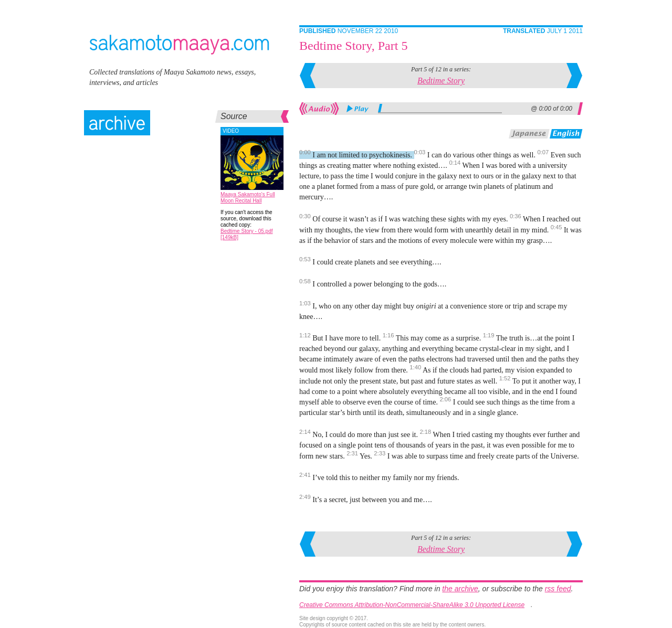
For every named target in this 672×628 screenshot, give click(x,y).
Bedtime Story (441, 81)
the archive (460, 589)
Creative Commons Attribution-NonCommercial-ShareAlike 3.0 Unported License (412, 605)
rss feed (558, 589)
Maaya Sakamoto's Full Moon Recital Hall (248, 198)
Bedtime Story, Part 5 (353, 46)
